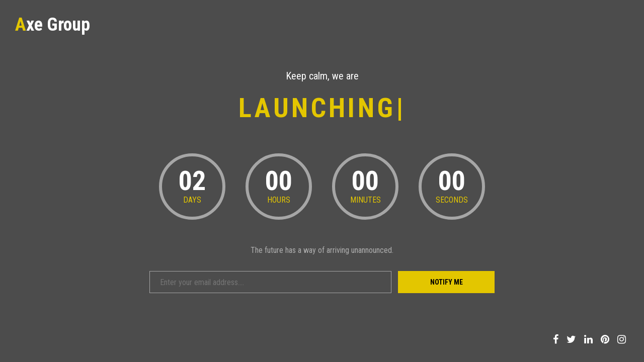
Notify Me (447, 282)
